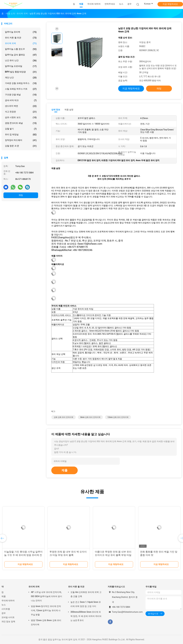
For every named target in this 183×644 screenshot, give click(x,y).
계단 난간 (21, 78)
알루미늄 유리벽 (21, 32)
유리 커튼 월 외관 (21, 38)
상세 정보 (56, 110)
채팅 (21, 195)
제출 (64, 470)
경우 (4, 613)
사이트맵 (6, 609)
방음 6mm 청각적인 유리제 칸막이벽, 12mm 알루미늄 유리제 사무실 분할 (46, 610)
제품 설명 (69, 110)
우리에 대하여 (8, 601)
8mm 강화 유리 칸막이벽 (90, 417)
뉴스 (4, 605)
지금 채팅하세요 (170, 4)
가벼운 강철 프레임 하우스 (21, 83)
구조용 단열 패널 (21, 95)
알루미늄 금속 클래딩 (21, 55)
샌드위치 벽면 (21, 106)
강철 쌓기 (21, 129)
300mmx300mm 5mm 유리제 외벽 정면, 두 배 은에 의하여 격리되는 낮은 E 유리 (86, 616)
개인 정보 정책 (8, 622)
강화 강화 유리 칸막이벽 (64, 417)
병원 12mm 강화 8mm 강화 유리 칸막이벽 (46, 622)
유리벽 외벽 (21, 43)
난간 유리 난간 (21, 61)
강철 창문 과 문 (21, 146)
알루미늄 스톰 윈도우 (21, 49)
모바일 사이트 (8, 617)
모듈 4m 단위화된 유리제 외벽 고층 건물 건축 (86, 594)
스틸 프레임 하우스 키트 (21, 89)
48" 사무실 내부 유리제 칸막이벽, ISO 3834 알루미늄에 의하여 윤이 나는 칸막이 (46, 596)
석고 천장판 (21, 112)
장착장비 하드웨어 (21, 140)
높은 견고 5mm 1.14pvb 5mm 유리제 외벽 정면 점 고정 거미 (86, 604)
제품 (4, 596)
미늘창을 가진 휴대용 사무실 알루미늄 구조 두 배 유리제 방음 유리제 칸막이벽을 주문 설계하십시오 (23, 555)
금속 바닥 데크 (21, 100)
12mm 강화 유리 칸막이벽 (118, 417)
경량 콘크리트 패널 (21, 123)
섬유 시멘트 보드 (21, 117)
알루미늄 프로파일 (21, 66)
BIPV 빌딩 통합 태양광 (21, 72)
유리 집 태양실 (21, 135)
